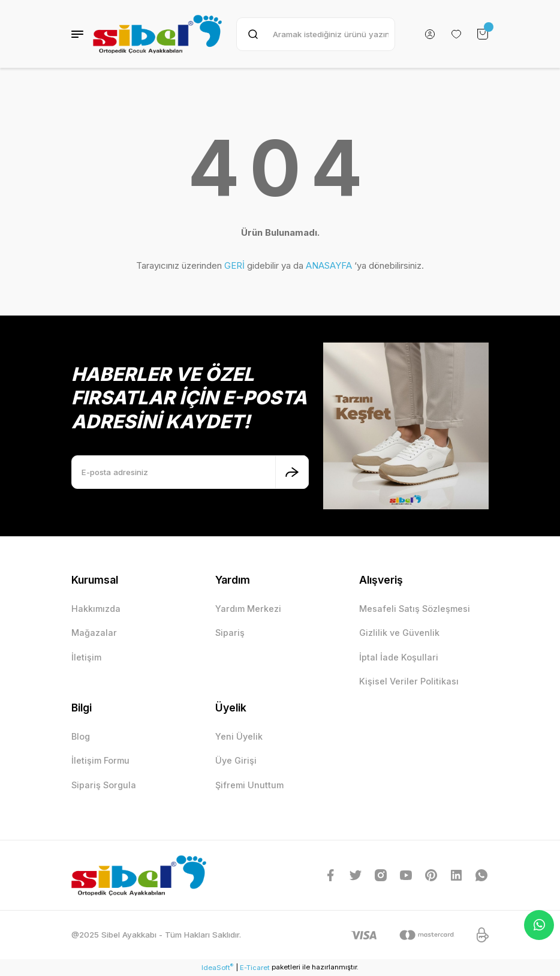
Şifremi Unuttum (249, 785)
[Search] (316, 34)
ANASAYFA (329, 265)
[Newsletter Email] (190, 472)
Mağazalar (94, 633)
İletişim (86, 657)
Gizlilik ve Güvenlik (399, 633)
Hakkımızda (96, 609)
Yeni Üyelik (239, 736)
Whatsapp (539, 925)
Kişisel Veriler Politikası (409, 681)
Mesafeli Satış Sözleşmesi (415, 609)
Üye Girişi (236, 760)
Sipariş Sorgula (104, 785)
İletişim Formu (100, 760)
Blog (81, 736)
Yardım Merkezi (248, 609)
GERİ (234, 265)
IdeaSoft (217, 967)
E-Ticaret (255, 968)
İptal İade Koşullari (399, 657)
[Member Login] (430, 34)
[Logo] (157, 34)
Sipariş (230, 633)
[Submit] (292, 472)
